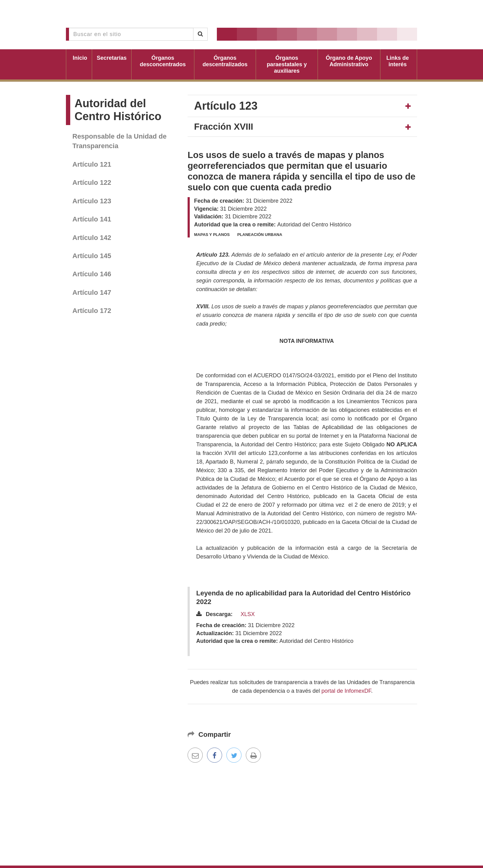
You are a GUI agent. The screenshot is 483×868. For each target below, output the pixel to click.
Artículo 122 (92, 183)
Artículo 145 (92, 256)
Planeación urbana (260, 235)
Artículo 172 (92, 311)
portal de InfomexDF (346, 691)
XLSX (248, 614)
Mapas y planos (212, 235)
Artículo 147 (92, 292)
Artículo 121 (92, 164)
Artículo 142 (92, 238)
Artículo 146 (92, 274)
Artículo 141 (92, 219)
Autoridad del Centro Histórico (118, 110)
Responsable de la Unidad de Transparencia (120, 141)
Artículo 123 (92, 201)
